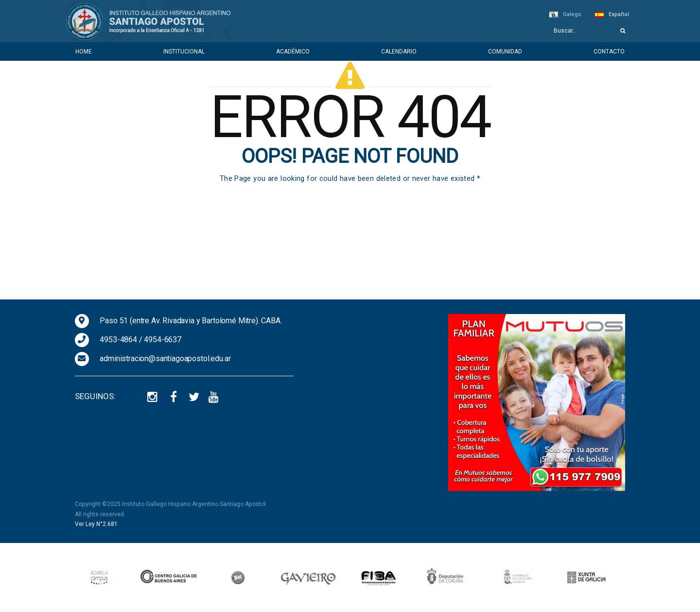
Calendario (399, 52)
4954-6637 (163, 340)
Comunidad (505, 52)
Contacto (609, 52)
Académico (293, 52)
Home (84, 52)
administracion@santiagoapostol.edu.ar (165, 358)
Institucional (184, 52)
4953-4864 (118, 340)
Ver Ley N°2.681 (96, 524)
